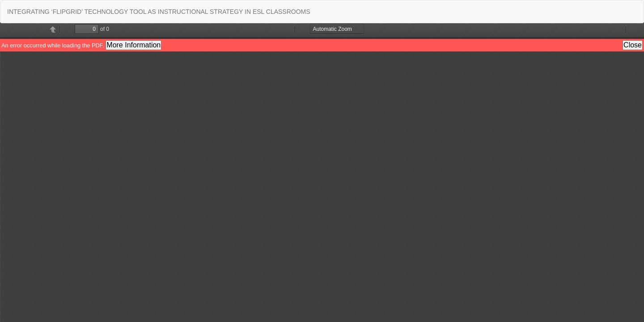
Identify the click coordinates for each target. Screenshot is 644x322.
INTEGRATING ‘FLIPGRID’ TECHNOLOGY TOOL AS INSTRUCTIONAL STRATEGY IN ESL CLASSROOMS (159, 12)
